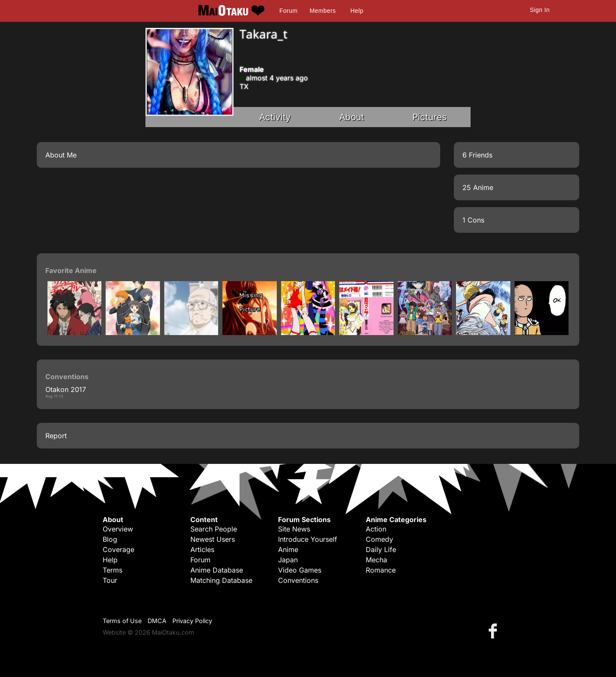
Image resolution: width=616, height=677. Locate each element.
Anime (288, 549)
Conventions (298, 580)
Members (323, 11)
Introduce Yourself (308, 539)
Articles (202, 549)
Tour (110, 580)
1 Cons (473, 220)
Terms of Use (122, 621)
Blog (110, 539)
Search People (214, 529)
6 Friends (477, 155)
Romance (381, 570)
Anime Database (217, 570)
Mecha (376, 560)
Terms (113, 570)
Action (376, 529)
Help (357, 11)
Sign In (540, 10)
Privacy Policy (192, 621)
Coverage (118, 549)
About (352, 117)
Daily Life (381, 549)
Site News (294, 529)
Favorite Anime (71, 270)
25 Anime (478, 187)
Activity (275, 117)
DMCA (157, 621)
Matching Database (221, 580)
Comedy (379, 539)
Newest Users (213, 539)
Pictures (429, 117)
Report (56, 436)
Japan (288, 560)
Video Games (300, 570)
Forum (288, 11)
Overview (118, 529)
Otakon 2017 (66, 389)
